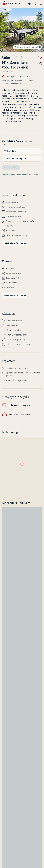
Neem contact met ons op (28, 175)
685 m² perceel (12, 226)
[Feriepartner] (11, 4)
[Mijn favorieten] (35, 4)
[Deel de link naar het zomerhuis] (40, 63)
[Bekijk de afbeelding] (22, 30)
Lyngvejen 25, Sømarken (15, 77)
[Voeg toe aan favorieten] (40, 57)
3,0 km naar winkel (14, 330)
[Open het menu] (41, 4)
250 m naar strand (14, 321)
